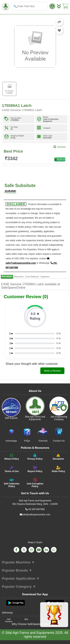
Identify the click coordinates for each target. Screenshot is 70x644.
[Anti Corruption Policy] (35, 483)
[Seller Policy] (58, 469)
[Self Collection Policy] (12, 483)
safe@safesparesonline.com (35, 515)
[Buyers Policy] (35, 469)
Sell (9, 619)
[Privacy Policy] (35, 457)
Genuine (60, 147)
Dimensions (19, 277)
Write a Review (52, 371)
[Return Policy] (12, 457)
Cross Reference (32, 277)
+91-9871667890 (35, 509)
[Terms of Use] (12, 469)
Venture (9, 621)
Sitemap (7, 612)
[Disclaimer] (58, 457)
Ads (26, 619)
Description (7, 276)
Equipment (45, 277)
